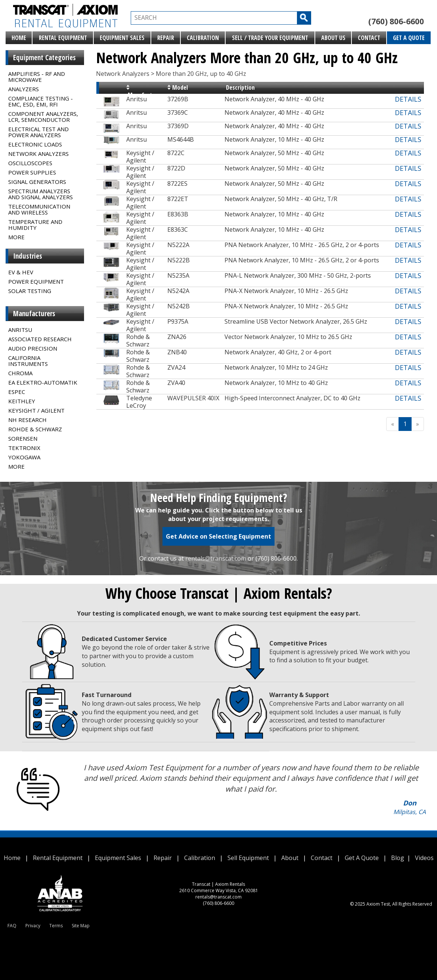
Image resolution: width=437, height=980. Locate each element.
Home (19, 38)
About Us (333, 38)
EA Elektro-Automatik (43, 382)
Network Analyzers (38, 154)
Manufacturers (34, 314)
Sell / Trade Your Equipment (270, 38)
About (290, 858)
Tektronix (24, 448)
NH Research (27, 420)
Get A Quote (409, 38)
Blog (398, 858)
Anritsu (20, 330)
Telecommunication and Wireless (39, 209)
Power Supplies (32, 172)
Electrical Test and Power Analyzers (38, 132)
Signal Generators (37, 182)
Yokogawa (24, 457)
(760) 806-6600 (396, 21)
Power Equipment (36, 281)
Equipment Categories (44, 58)
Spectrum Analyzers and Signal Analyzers (41, 194)
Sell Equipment (248, 858)
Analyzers (24, 89)
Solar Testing (30, 291)
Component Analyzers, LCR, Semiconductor (43, 117)
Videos (424, 858)
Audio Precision (33, 348)
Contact (369, 38)
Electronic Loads (35, 144)
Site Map (81, 926)
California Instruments (28, 361)
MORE (16, 237)
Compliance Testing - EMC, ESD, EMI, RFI (41, 101)
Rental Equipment (63, 38)
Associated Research (40, 339)
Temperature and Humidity (35, 225)
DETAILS (408, 99)
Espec (17, 392)
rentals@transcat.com (216, 558)
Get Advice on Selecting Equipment (218, 536)
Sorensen (23, 438)
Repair (166, 38)
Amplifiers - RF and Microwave (37, 77)
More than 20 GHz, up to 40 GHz (201, 74)
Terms (56, 926)
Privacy (33, 926)
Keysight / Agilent (36, 410)
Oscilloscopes (30, 163)
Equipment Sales (122, 38)
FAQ (12, 926)
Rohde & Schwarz (35, 429)
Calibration (203, 38)
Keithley (22, 401)
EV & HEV (21, 272)
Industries (28, 256)
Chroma (20, 373)
